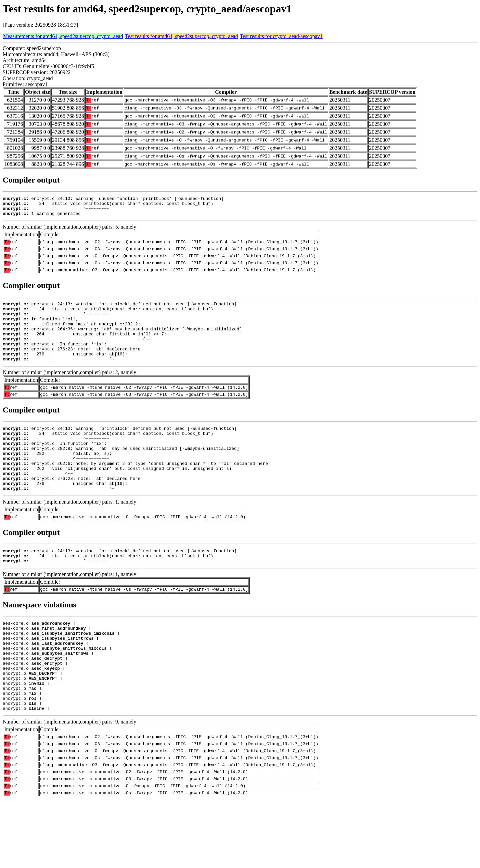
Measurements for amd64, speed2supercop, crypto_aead (63, 36)
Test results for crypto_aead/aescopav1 (281, 36)
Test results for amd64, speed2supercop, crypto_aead (181, 36)
